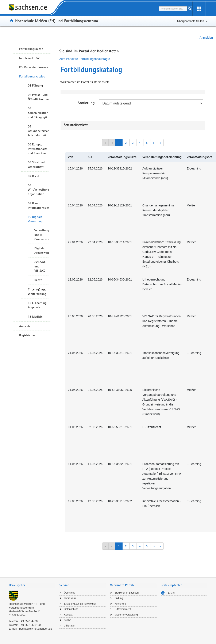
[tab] (32, 586)
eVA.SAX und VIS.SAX (40, 266)
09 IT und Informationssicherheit (38, 205)
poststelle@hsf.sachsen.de (36, 629)
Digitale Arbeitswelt (42, 250)
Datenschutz (71, 609)
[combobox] (173, 9)
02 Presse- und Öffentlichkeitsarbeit (38, 97)
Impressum (70, 598)
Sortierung (86, 103)
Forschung (121, 604)
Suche (67, 620)
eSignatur (69, 626)
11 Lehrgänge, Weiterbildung (37, 292)
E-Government (123, 609)
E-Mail (171, 593)
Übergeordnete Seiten (191, 21)
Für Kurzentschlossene (34, 67)
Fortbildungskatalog (32, 76)
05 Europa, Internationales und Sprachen (38, 149)
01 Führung (35, 85)
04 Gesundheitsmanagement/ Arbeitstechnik (38, 131)
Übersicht (69, 593)
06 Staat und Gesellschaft (36, 165)
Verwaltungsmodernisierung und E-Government (42, 235)
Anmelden (206, 38)
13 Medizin (35, 317)
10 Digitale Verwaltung (35, 219)
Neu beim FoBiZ (29, 58)
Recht (38, 280)
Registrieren (27, 335)
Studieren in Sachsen (127, 593)
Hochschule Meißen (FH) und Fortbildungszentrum (57, 21)
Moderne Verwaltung (126, 615)
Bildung (119, 598)
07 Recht (34, 176)
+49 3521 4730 (28, 621)
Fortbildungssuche (31, 49)
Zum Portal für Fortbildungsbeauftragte (85, 59)
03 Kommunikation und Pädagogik (38, 113)
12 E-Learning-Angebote (38, 305)
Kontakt (68, 615)
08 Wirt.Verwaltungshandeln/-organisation (38, 190)
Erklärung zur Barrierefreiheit (80, 604)
